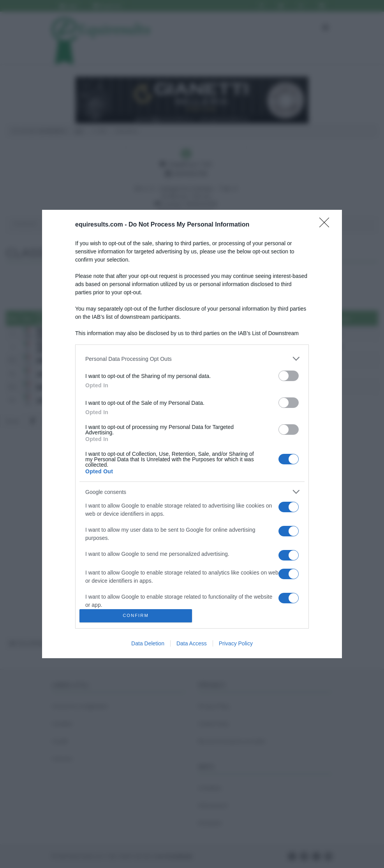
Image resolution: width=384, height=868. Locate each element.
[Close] (327, 225)
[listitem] (192, 359)
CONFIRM (136, 616)
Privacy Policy (236, 643)
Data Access (192, 643)
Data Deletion (148, 643)
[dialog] (192, 434)
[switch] (289, 376)
